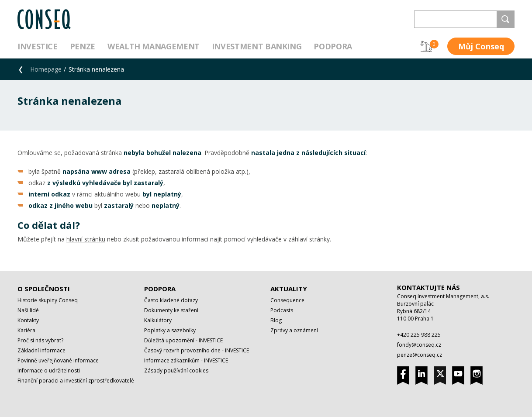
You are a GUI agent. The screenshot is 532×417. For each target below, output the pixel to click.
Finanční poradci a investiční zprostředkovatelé (76, 381)
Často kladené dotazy (171, 300)
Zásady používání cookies (176, 370)
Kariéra (26, 330)
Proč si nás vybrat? (40, 340)
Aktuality (289, 289)
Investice (38, 46)
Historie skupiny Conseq (48, 300)
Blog (276, 320)
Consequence (287, 300)
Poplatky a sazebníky (170, 330)
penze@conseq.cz (420, 355)
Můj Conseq (481, 46)
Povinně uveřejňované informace (58, 360)
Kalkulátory (158, 320)
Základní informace (41, 350)
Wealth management (154, 46)
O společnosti (44, 289)
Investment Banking (257, 46)
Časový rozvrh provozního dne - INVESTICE (197, 350)
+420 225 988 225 (419, 335)
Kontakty (28, 320)
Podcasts (282, 310)
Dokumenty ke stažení (171, 310)
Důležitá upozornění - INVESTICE (183, 340)
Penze (83, 46)
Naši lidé (28, 310)
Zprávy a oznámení (294, 330)
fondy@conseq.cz (419, 345)
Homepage (46, 69)
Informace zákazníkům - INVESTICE (186, 360)
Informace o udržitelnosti (49, 370)
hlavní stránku (86, 239)
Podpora (333, 46)
